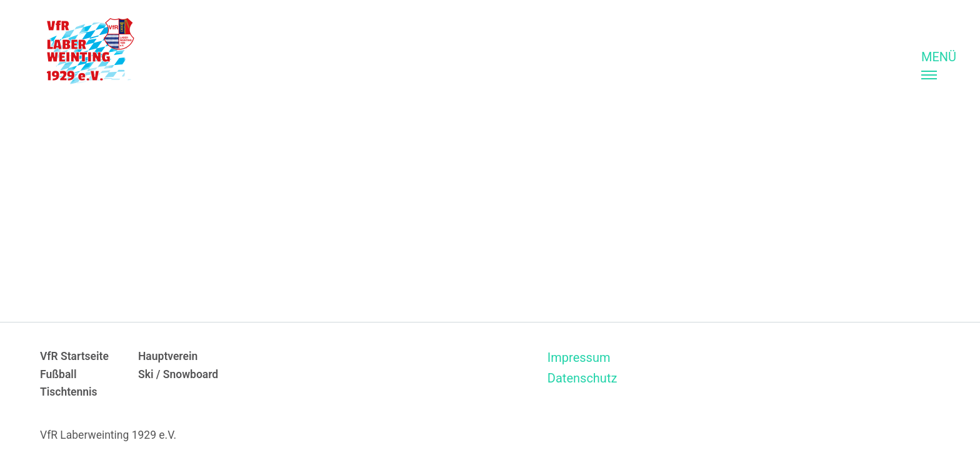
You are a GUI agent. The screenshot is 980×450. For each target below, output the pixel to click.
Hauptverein (168, 356)
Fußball (58, 374)
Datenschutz (582, 378)
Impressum (579, 357)
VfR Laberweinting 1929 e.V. (108, 435)
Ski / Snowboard (178, 374)
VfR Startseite (74, 356)
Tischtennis (69, 392)
